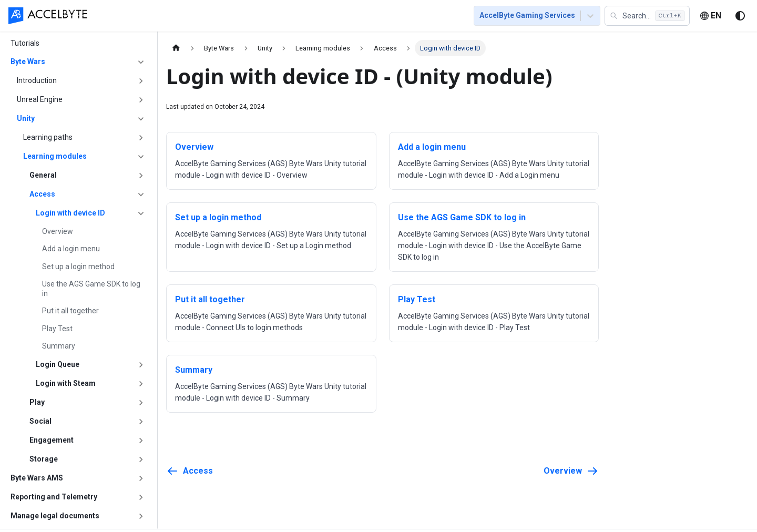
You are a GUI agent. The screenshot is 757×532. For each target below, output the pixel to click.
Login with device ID (70, 213)
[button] (647, 17)
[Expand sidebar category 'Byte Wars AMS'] (141, 478)
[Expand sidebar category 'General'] (141, 176)
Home (119, 17)
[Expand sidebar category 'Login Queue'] (141, 365)
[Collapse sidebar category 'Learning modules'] (141, 157)
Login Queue (58, 364)
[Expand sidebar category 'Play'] (141, 403)
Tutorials (230, 17)
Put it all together (70, 311)
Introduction (37, 80)
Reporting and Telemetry (54, 497)
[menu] (278, 16)
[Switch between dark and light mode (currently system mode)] (740, 17)
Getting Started (172, 17)
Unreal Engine (40, 99)
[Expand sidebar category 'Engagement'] (141, 441)
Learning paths (48, 137)
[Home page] (176, 48)
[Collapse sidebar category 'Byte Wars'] (141, 62)
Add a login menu (71, 249)
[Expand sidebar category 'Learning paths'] (141, 138)
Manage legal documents (55, 516)
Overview (58, 231)
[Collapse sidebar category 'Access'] (141, 195)
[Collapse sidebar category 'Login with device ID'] (141, 213)
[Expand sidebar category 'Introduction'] (141, 81)
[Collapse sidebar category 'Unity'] (141, 119)
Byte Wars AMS (37, 478)
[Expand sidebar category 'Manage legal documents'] (141, 516)
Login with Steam (66, 383)
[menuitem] (119, 17)
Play (37, 402)
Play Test (57, 329)
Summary (59, 346)
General (43, 175)
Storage (44, 459)
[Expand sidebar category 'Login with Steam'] (141, 384)
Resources (401, 17)
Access (42, 194)
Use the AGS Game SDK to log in (91, 289)
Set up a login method (78, 267)
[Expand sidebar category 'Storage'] (141, 459)
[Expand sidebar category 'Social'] (141, 422)
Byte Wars (28, 62)
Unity (26, 118)
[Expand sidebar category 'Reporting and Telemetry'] (141, 497)
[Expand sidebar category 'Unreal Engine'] (141, 100)
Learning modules (55, 156)
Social (40, 421)
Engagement (52, 440)
